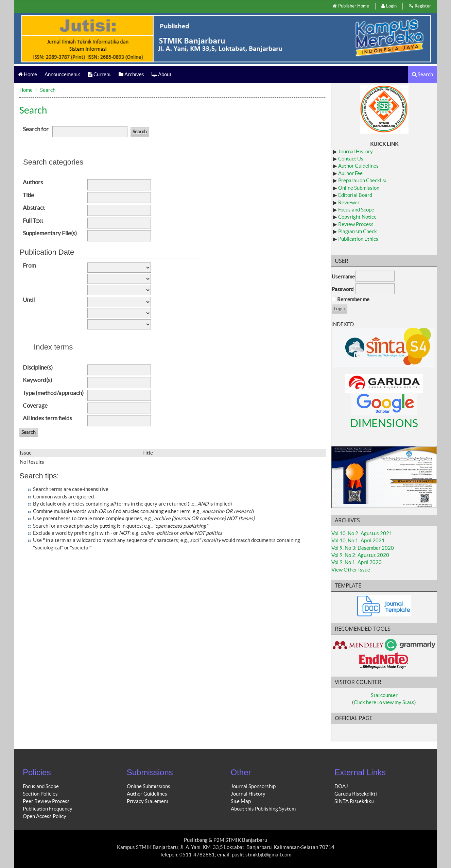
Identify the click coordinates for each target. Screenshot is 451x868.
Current (100, 74)
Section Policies (40, 794)
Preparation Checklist (363, 180)
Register (420, 6)
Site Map (241, 801)
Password (343, 289)
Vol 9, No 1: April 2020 (357, 562)
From (29, 265)
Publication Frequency (48, 809)
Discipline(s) (38, 367)
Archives (131, 74)
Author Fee (350, 173)
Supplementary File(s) (50, 233)
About (162, 74)
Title (28, 195)
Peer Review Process (46, 801)
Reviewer (349, 202)
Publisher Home (351, 6)
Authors (33, 182)
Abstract (34, 208)
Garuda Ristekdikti (356, 794)
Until (29, 300)
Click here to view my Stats (384, 702)
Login (389, 6)
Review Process (356, 224)
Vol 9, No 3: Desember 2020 (363, 548)
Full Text (33, 220)
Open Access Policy (45, 816)
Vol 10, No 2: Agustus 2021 (362, 533)
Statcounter (384, 695)
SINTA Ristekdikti (354, 801)
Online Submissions (149, 786)
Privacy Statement (148, 801)
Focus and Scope (356, 210)
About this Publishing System (263, 809)
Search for (36, 129)
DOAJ (341, 786)
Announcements (63, 74)
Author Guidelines (358, 166)
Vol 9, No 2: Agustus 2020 (360, 555)
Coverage (35, 405)
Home (28, 74)
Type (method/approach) (53, 393)
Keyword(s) (37, 380)
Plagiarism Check (358, 231)
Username (343, 277)
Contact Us (351, 159)
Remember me (353, 299)
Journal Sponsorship (253, 786)
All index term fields (47, 418)
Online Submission (359, 188)
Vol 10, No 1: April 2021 (358, 540)
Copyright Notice (357, 217)
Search (422, 74)
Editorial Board (355, 195)
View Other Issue (351, 570)
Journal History (355, 151)
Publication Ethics (358, 239)
